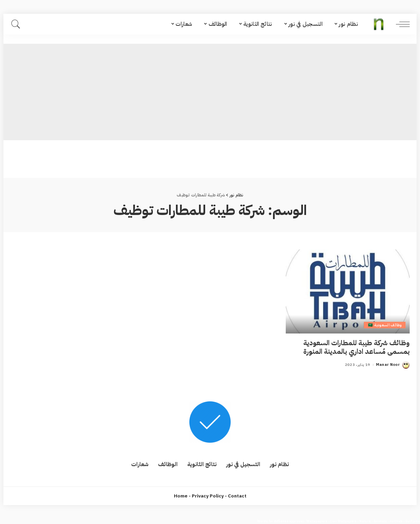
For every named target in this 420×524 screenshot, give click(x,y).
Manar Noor (388, 365)
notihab (396, 521)
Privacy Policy (208, 496)
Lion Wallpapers (343, 521)
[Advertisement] (210, 92)
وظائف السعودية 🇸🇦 (385, 325)
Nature (365, 521)
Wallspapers (317, 521)
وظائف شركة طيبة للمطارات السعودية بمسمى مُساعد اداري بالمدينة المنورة (356, 347)
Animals (380, 521)
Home (181, 496)
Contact (237, 496)
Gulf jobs (413, 521)
